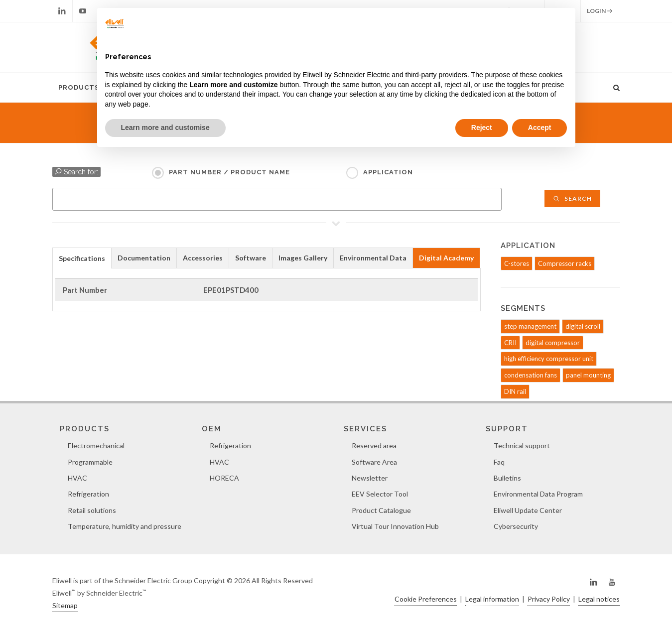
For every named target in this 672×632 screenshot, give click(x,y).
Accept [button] (540, 127)
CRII (510, 343)
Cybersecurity (516, 526)
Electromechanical (96, 445)
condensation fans (531, 375)
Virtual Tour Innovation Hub (395, 526)
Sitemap (65, 605)
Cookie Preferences (426, 599)
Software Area (374, 462)
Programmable (90, 462)
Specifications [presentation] (82, 258)
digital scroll (583, 326)
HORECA (224, 478)
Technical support (522, 445)
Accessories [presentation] (203, 258)
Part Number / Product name (229, 172)
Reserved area (374, 445)
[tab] (82, 258)
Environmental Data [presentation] (373, 258)
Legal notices (599, 599)
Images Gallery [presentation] (303, 258)
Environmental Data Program (538, 494)
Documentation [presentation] (144, 258)
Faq (499, 462)
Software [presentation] (251, 258)
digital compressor (553, 343)
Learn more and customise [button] (165, 127)
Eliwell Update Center (528, 510)
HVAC (77, 478)
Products (79, 87)
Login (600, 11)
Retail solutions (92, 510)
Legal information (492, 599)
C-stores (517, 263)
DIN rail (515, 391)
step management (530, 326)
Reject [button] (482, 127)
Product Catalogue (381, 510)
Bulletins (507, 478)
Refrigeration (88, 494)
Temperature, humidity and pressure (125, 526)
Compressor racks (565, 263)
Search (572, 198)
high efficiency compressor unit (549, 359)
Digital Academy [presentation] (446, 258)
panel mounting (588, 375)
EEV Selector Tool (380, 494)
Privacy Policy (549, 599)
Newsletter (370, 478)
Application (388, 172)
